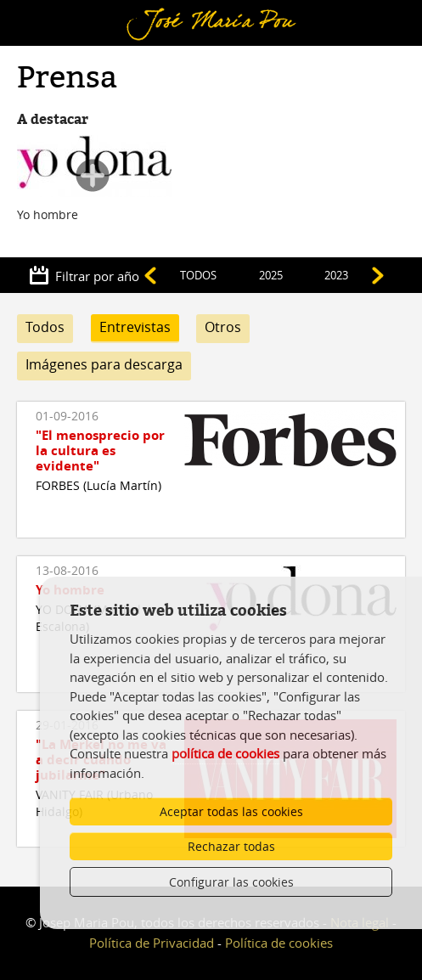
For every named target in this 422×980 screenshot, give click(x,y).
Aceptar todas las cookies (231, 811)
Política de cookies (279, 943)
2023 (336, 275)
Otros (223, 327)
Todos (45, 327)
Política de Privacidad (152, 943)
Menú (39, 11)
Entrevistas (135, 327)
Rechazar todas (231, 846)
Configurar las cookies (231, 882)
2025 (271, 275)
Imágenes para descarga (104, 364)
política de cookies (225, 753)
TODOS (198, 275)
